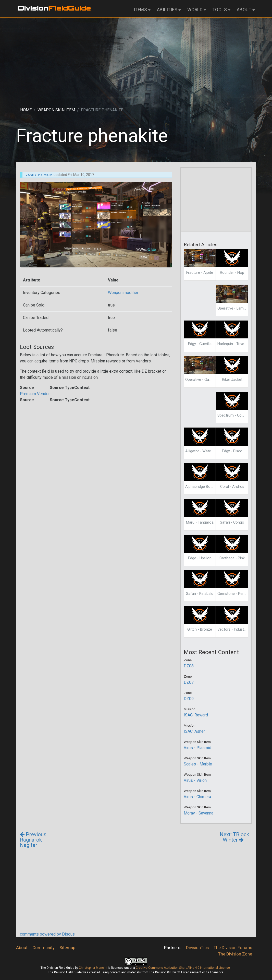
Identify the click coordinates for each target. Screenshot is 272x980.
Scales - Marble (198, 764)
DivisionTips (197, 948)
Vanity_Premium (39, 175)
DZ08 (189, 666)
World (195, 10)
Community (44, 948)
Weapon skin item (56, 110)
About (244, 10)
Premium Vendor (35, 394)
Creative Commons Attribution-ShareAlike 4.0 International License (183, 968)
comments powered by (47, 934)
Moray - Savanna (199, 813)
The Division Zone (235, 954)
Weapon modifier (123, 293)
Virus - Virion (195, 780)
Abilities (167, 10)
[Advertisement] (136, 58)
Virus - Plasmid (197, 748)
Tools (220, 10)
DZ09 (189, 699)
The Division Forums (233, 948)
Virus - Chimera (197, 797)
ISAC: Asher (194, 731)
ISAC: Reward (196, 715)
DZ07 (189, 682)
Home (26, 110)
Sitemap (67, 948)
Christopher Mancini (93, 968)
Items (140, 10)
